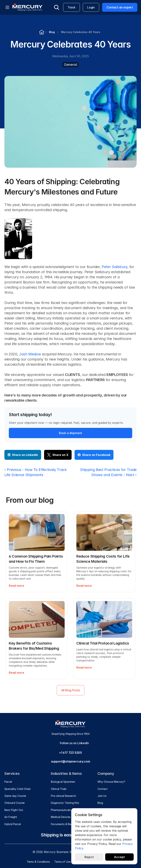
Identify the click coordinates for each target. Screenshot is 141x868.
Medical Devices (61, 817)
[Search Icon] (57, 7)
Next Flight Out (14, 810)
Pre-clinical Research (63, 796)
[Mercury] (28, 7)
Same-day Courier (15, 796)
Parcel (8, 782)
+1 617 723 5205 (70, 753)
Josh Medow (30, 354)
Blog (100, 803)
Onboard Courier (15, 803)
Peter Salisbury (114, 267)
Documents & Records (64, 824)
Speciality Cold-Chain (18, 789)
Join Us (102, 796)
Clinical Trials (59, 789)
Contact (103, 789)
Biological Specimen (63, 782)
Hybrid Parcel (13, 824)
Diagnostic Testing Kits (65, 803)
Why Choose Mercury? (111, 782)
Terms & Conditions (38, 862)
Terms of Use (62, 862)
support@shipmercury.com (71, 761)
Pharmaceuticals (61, 810)
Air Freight (11, 817)
